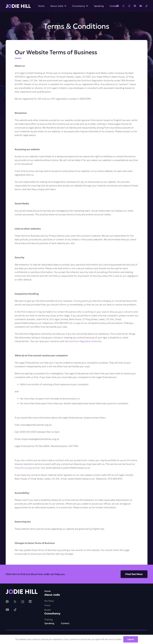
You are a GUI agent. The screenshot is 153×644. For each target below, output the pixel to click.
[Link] (18, 6)
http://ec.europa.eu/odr (27, 468)
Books (48, 610)
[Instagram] (129, 6)
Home (48, 591)
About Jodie (52, 595)
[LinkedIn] (135, 6)
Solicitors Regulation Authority (85, 341)
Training (49, 620)
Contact (65, 623)
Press (47, 605)
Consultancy (52, 613)
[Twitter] (123, 6)
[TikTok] (147, 6)
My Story (49, 601)
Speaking (49, 623)
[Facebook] (7, 602)
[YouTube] (141, 6)
